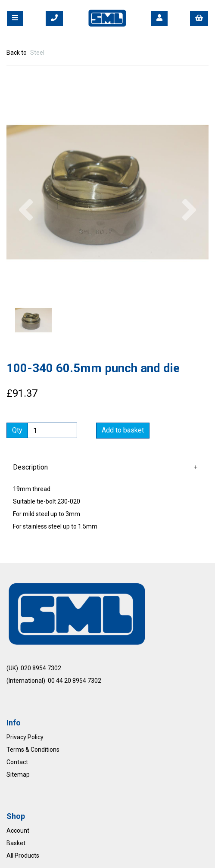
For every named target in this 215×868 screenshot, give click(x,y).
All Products (23, 856)
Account (18, 831)
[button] (26, 243)
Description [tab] (30, 467)
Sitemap (18, 775)
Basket (16, 843)
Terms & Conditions (33, 750)
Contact (17, 762)
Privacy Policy (25, 737)
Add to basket (123, 430)
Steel (37, 53)
